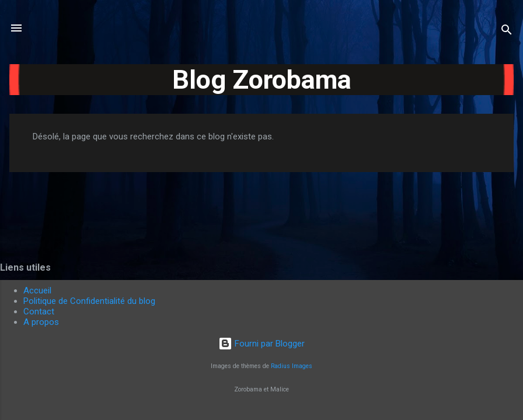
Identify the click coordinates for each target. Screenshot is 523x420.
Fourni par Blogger (261, 344)
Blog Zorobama (262, 80)
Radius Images (292, 366)
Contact (39, 311)
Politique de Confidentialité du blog (89, 301)
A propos (41, 322)
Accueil (37, 290)
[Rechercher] (507, 32)
